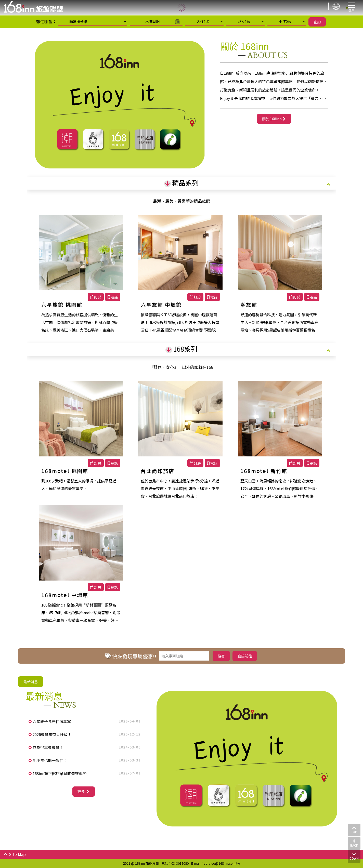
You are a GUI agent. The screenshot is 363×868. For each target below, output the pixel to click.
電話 (113, 297)
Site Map (15, 854)
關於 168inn (272, 119)
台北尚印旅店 (158, 471)
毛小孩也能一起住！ (50, 760)
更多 (81, 792)
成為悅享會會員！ (48, 747)
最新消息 (31, 682)
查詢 (317, 22)
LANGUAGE (336, 6)
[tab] (181, 183)
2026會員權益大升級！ (52, 734)
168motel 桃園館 (65, 471)
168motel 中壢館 (65, 595)
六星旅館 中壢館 (161, 305)
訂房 (96, 297)
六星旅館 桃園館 (62, 305)
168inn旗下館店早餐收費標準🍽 (60, 773)
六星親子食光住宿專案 (52, 721)
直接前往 (245, 656)
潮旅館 (249, 305)
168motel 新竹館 (264, 471)
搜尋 (221, 656)
